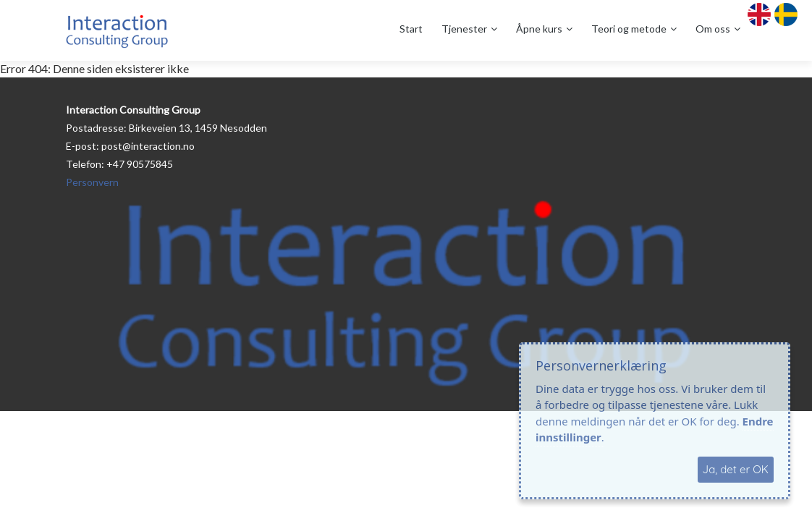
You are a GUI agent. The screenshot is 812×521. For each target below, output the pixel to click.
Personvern (92, 182)
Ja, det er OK (736, 469)
